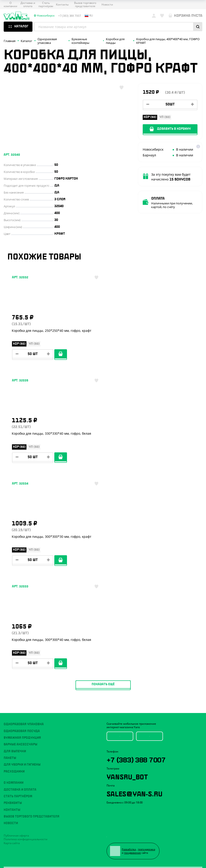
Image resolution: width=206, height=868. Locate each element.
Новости (107, 5)
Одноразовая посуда (22, 525)
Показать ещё (103, 478)
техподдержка (147, 644)
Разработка (129, 644)
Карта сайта (12, 637)
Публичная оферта (16, 630)
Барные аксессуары (20, 539)
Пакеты (10, 552)
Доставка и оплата (28, 5)
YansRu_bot (127, 570)
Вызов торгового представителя (85, 5)
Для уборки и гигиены (22, 559)
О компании (10, 5)
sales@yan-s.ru (135, 588)
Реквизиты (13, 597)
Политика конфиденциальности (26, 633)
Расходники (14, 566)
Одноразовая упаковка (24, 519)
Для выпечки (15, 545)
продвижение (133, 647)
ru (89, 16)
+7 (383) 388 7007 (137, 553)
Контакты (62, 5)
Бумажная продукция (22, 532)
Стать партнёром (46, 5)
